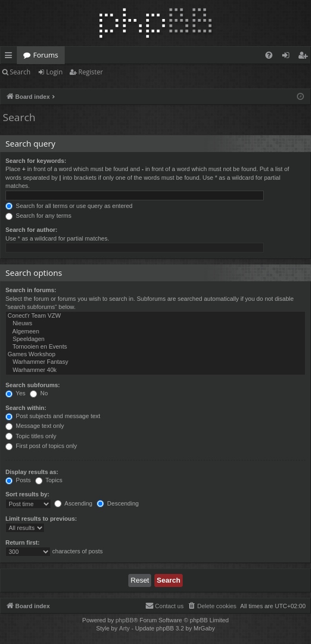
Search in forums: (31, 290)
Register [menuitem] (305, 57)
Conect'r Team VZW (155, 316)
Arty (125, 628)
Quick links (11, 57)
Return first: (23, 542)
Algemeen (155, 332)
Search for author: (31, 230)
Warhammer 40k (155, 370)
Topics (49, 480)
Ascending (73, 503)
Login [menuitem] (288, 57)
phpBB (124, 620)
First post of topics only (41, 446)
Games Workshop (155, 355)
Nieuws (155, 324)
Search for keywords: (36, 161)
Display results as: (32, 472)
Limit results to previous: (41, 519)
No (39, 393)
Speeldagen (155, 339)
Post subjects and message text (53, 416)
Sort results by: (27, 494)
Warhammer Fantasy (155, 362)
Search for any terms (38, 216)
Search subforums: (33, 385)
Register (91, 72)
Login (54, 72)
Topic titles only (31, 436)
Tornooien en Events (155, 347)
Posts (18, 480)
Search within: (26, 408)
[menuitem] (269, 55)
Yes (15, 393)
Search (20, 72)
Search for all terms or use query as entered (69, 206)
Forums (46, 55)
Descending (118, 503)
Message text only (35, 426)
